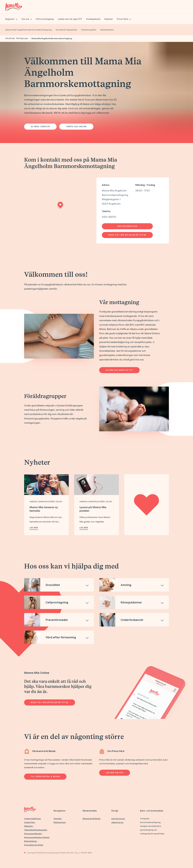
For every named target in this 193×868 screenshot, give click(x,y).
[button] (59, 585)
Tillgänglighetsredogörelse (36, 830)
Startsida (58, 819)
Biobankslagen (31, 841)
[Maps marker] (60, 206)
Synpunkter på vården (34, 845)
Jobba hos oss (117, 822)
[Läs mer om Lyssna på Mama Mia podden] (96, 485)
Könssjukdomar (131, 602)
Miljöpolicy (29, 826)
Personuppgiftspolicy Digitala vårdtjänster (38, 837)
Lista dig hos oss (118, 819)
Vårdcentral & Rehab (91, 819)
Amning (126, 585)
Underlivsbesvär (132, 620)
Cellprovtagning (57, 602)
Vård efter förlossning (61, 637)
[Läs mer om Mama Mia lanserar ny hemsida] (46, 485)
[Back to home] (14, 7)
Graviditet (53, 585)
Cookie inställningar (33, 819)
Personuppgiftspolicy (33, 834)
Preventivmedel (57, 620)
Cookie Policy (30, 822)
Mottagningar (60, 822)
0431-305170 (109, 217)
